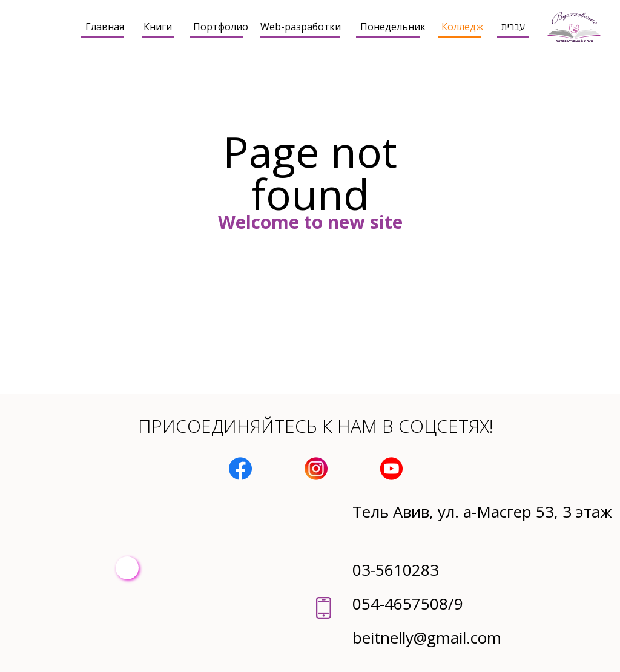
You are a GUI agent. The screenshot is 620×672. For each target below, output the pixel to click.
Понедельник (393, 27)
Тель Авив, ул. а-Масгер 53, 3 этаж (482, 512)
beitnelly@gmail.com (427, 637)
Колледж (462, 27)
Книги (158, 27)
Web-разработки (301, 27)
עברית (513, 27)
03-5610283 (396, 570)
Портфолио (221, 27)
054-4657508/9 (408, 604)
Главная (105, 27)
